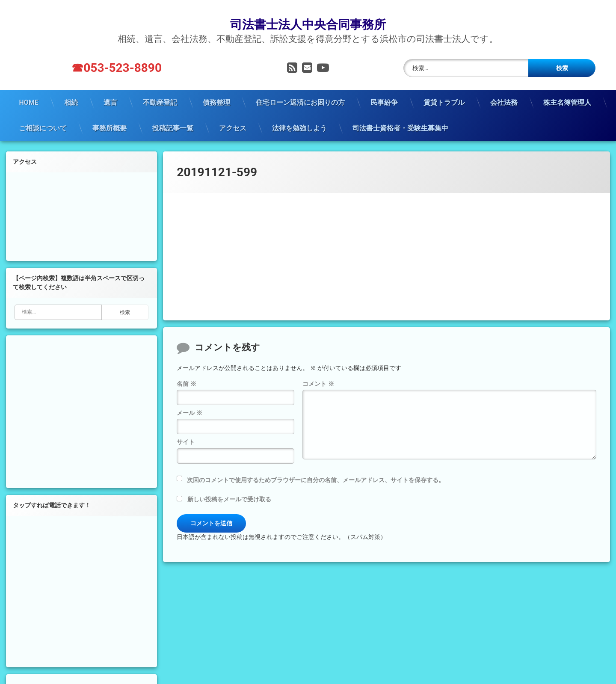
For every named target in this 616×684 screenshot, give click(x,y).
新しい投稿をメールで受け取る (229, 488)
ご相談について (43, 116)
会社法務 (504, 90)
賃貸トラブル (444, 90)
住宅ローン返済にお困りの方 (300, 90)
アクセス (233, 116)
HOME (28, 90)
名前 (186, 372)
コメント (318, 372)
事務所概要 (110, 116)
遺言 (110, 90)
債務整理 (216, 90)
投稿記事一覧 (173, 116)
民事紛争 (384, 90)
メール (189, 401)
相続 (71, 90)
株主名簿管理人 (567, 90)
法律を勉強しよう (299, 116)
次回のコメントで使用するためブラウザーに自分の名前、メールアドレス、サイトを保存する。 (316, 468)
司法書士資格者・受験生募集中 (400, 116)
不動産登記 (160, 90)
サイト (186, 430)
